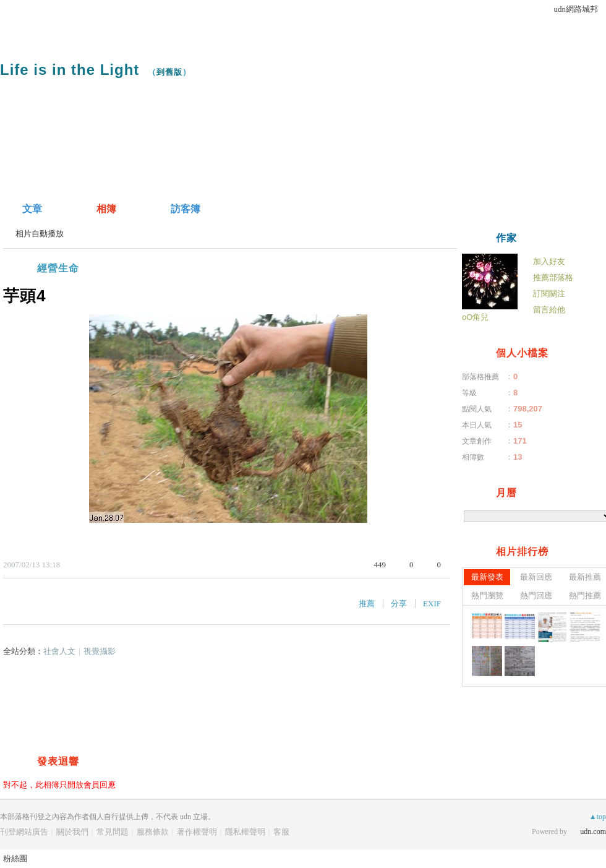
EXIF (432, 604)
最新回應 (536, 577)
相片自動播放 (40, 234)
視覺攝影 (100, 651)
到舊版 (169, 72)
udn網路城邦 (576, 9)
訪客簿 (186, 209)
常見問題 (113, 832)
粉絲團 (15, 858)
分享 (399, 604)
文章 (32, 209)
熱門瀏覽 (487, 595)
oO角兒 (475, 317)
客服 (281, 832)
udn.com (593, 831)
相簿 (106, 209)
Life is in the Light (70, 70)
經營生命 (58, 268)
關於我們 (72, 832)
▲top (598, 817)
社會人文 (59, 651)
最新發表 (487, 577)
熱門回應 (536, 595)
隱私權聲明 (245, 832)
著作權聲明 (197, 832)
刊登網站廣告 (24, 832)
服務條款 (153, 832)
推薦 (367, 604)
